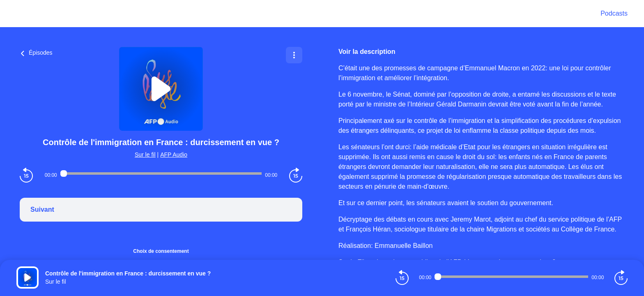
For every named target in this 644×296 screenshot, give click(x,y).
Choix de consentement (161, 251)
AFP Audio (174, 155)
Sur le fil (145, 155)
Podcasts (614, 13)
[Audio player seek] (161, 173)
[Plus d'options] (294, 55)
